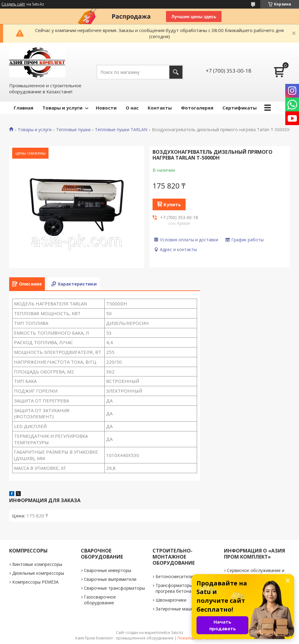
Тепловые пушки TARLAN (121, 130)
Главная (23, 108)
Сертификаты (240, 108)
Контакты (160, 108)
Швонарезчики (171, 600)
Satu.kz (177, 633)
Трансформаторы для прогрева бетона (178, 588)
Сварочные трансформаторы (114, 588)
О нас (132, 108)
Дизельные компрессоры (38, 573)
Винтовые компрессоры (37, 564)
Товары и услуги (62, 108)
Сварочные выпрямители (110, 579)
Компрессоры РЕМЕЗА (35, 582)
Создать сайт (13, 4)
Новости (106, 108)
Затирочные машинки (178, 609)
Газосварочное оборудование (100, 600)
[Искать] (176, 72)
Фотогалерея (197, 108)
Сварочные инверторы (108, 570)
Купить (172, 204)
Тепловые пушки (73, 130)
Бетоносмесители (174, 576)
